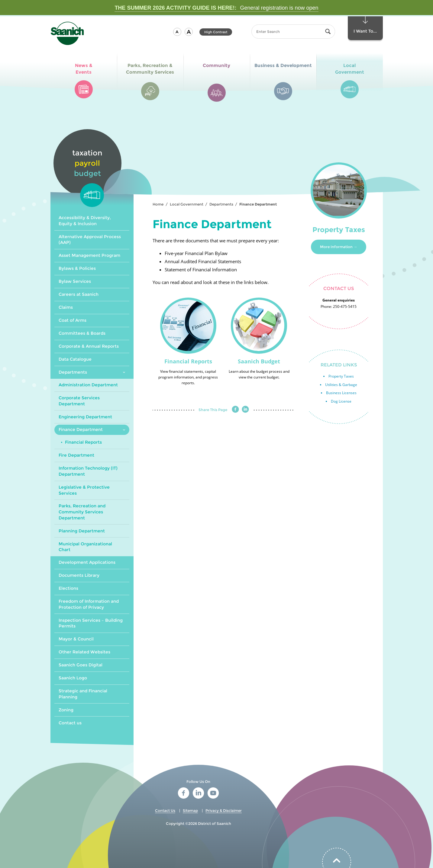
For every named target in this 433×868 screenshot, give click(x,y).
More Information (336, 247)
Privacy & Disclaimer (224, 811)
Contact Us (165, 811)
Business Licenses (341, 393)
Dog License (341, 401)
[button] (177, 32)
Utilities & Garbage (341, 385)
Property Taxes (341, 376)
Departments (221, 204)
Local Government (187, 204)
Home (158, 204)
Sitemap (190, 811)
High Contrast (216, 32)
